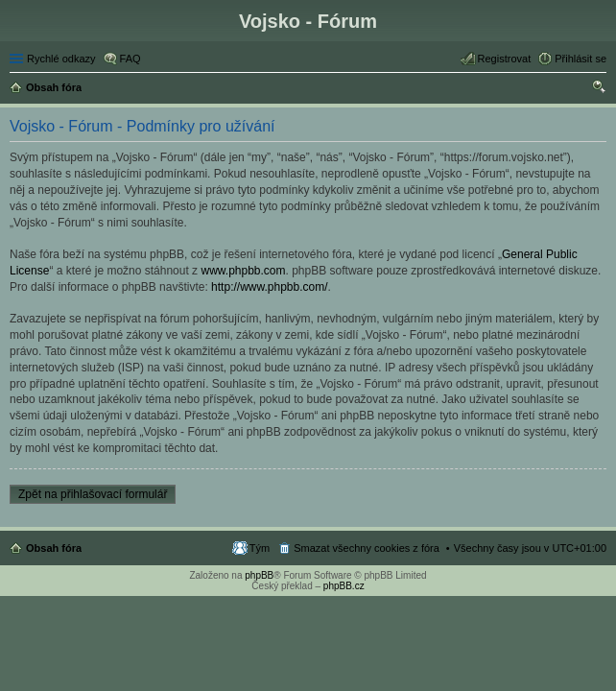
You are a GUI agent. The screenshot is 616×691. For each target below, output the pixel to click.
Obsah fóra (54, 548)
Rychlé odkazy (61, 59)
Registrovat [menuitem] (505, 59)
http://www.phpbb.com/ (269, 287)
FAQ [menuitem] (130, 59)
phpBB (259, 575)
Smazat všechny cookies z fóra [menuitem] (367, 548)
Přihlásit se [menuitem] (580, 59)
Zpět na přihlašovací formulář (93, 494)
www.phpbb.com (243, 271)
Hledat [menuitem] (599, 89)
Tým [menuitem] (260, 548)
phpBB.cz (344, 586)
